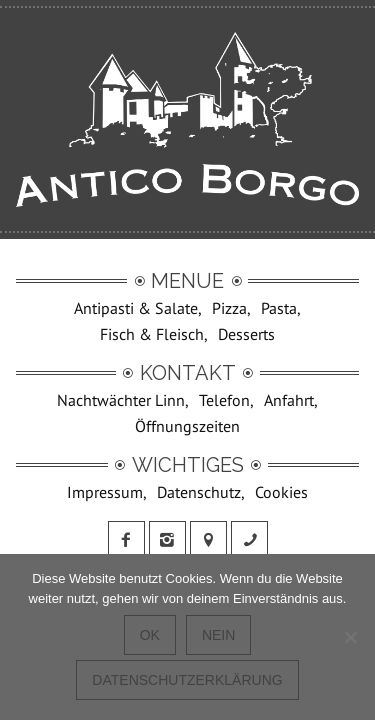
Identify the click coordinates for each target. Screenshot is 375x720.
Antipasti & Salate (136, 308)
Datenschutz (199, 492)
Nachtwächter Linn (121, 400)
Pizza (229, 308)
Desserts (246, 334)
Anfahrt (289, 400)
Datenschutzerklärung (187, 680)
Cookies (281, 492)
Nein (218, 635)
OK (150, 635)
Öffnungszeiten (187, 426)
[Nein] (350, 637)
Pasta (279, 308)
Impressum (105, 492)
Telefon (224, 400)
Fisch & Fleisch (152, 334)
